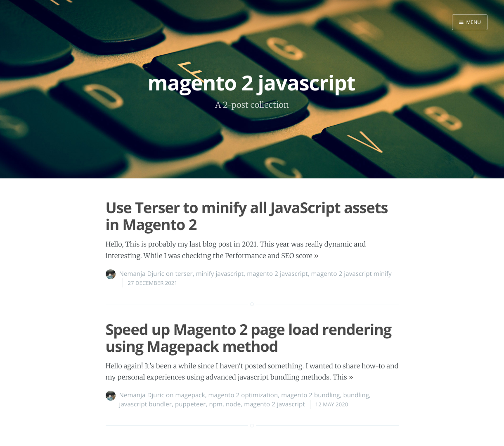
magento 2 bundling (310, 395)
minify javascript (220, 274)
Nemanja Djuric (142, 274)
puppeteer (190, 404)
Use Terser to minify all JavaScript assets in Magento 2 (247, 216)
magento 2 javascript (277, 274)
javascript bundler (146, 404)
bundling (356, 395)
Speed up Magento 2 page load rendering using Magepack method (249, 338)
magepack (190, 395)
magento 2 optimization (243, 395)
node (233, 404)
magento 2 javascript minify (351, 274)
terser (184, 274)
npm (216, 404)
